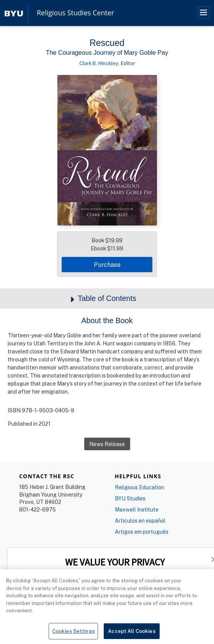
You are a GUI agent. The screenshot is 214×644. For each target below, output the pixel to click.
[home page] (14, 13)
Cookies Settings (74, 635)
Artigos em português (142, 532)
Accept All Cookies (132, 635)
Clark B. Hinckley (99, 63)
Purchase (107, 265)
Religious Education (140, 487)
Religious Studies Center (75, 13)
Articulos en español (140, 521)
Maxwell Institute (137, 509)
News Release (107, 444)
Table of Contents (107, 299)
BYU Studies (130, 498)
